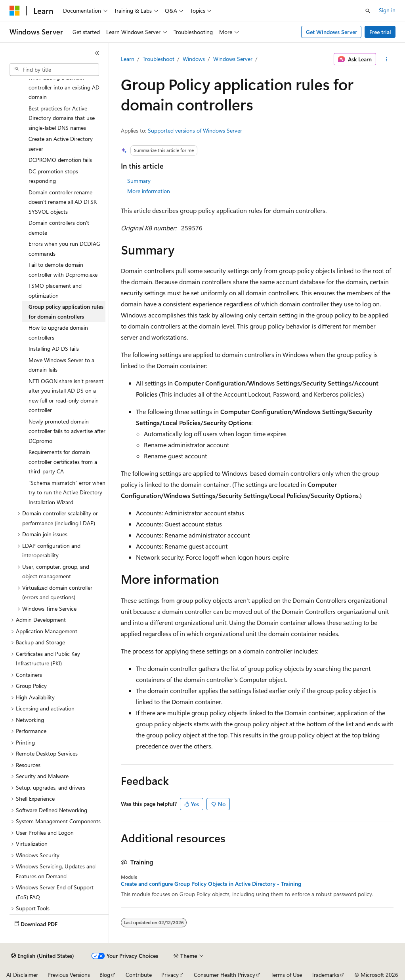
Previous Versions (69, 975)
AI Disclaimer (22, 975)
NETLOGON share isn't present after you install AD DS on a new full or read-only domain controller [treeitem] (66, 396)
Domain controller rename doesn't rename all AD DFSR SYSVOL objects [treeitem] (63, 202)
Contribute (139, 975)
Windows (194, 59)
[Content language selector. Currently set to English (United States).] (43, 956)
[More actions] (386, 59)
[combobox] (54, 70)
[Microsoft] (15, 11)
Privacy (170, 975)
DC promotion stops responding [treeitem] (53, 176)
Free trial (380, 32)
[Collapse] (97, 53)
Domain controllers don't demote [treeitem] (59, 228)
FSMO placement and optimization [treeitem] (55, 291)
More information (149, 191)
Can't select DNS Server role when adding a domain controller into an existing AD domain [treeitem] (64, 83)
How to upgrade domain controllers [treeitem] (58, 332)
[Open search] (368, 11)
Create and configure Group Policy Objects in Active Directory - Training (211, 884)
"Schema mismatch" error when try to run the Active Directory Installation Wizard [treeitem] (67, 492)
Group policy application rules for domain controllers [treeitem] (66, 311)
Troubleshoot (159, 59)
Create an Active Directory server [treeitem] (61, 144)
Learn (128, 59)
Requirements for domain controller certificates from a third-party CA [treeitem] (63, 462)
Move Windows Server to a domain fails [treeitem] (61, 365)
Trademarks (325, 975)
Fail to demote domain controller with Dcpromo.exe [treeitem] (63, 270)
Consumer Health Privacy (224, 975)
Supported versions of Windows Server (195, 130)
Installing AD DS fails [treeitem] (54, 349)
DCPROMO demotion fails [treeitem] (60, 160)
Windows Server (233, 59)
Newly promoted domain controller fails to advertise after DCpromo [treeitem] (67, 431)
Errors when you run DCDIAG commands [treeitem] (64, 249)
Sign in (387, 10)
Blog (105, 975)
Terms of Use (286, 975)
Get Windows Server (331, 32)
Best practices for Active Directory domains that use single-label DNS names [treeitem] (62, 118)
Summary (139, 181)
